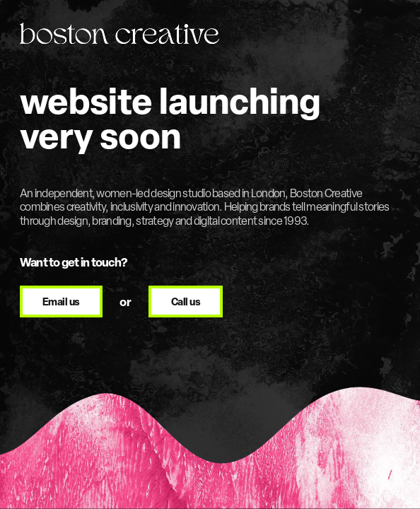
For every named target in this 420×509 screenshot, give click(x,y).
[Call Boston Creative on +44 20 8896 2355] (186, 302)
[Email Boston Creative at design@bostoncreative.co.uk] (61, 302)
